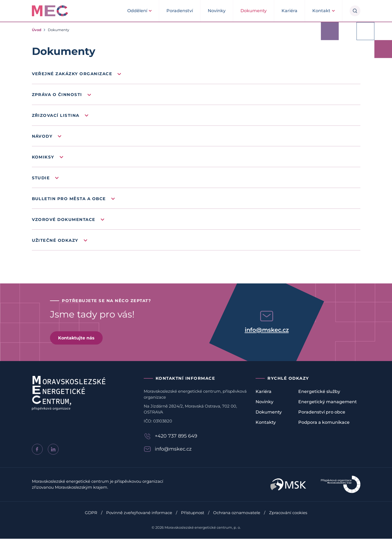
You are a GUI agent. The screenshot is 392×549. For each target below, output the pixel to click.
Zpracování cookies (288, 523)
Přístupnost (193, 523)
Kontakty (266, 432)
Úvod (37, 30)
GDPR (91, 523)
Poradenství (180, 11)
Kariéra (289, 11)
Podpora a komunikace (324, 432)
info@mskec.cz (267, 340)
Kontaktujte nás (78, 348)
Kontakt (321, 11)
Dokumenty (254, 11)
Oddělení (137, 11)
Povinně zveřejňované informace (139, 523)
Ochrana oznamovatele (237, 523)
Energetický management (328, 412)
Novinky (217, 11)
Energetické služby (319, 401)
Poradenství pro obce (322, 422)
